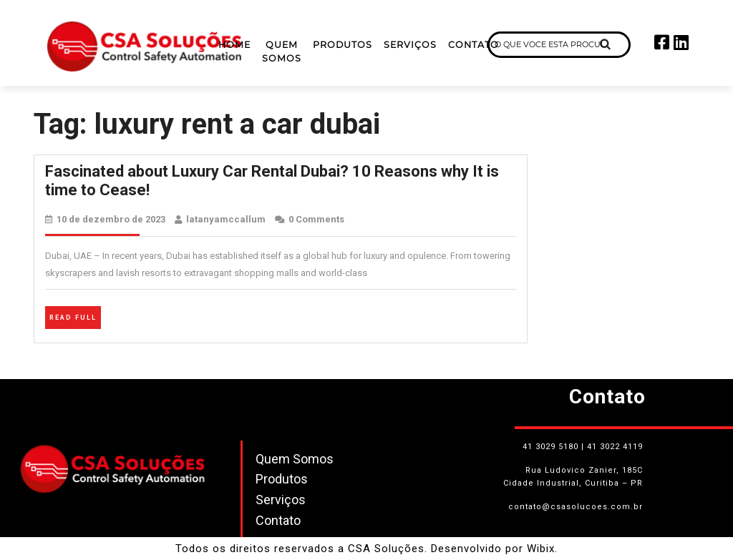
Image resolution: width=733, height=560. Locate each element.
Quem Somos (282, 51)
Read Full (75, 316)
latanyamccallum (226, 219)
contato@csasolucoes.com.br (576, 507)
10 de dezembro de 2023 (111, 219)
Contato (474, 45)
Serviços (410, 45)
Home (234, 45)
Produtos (343, 45)
